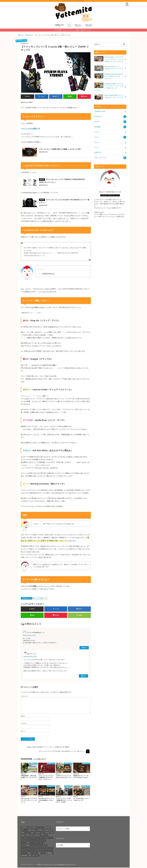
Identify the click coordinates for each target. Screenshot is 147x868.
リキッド (37, 599)
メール (24, 724)
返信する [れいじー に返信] (83, 676)
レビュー (45, 599)
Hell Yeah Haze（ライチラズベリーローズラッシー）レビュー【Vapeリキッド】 (109, 59)
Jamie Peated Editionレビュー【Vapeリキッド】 (109, 97)
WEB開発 (97, 126)
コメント (24, 697)
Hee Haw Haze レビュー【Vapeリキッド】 (109, 68)
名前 (23, 716)
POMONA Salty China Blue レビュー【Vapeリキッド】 (109, 76)
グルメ (97, 137)
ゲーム (69, 26)
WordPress (98, 116)
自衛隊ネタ (98, 152)
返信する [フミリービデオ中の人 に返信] (84, 648)
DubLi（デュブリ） (101, 157)
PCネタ (97, 121)
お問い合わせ (89, 26)
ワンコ (97, 147)
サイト (23, 731)
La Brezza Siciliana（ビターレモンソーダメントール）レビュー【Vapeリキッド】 (109, 87)
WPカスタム (78, 26)
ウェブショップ (47, 586)
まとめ (97, 142)
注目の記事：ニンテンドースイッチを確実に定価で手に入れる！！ (74, 30)
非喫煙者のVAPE (59, 26)
